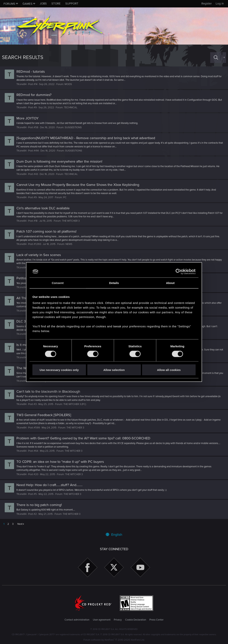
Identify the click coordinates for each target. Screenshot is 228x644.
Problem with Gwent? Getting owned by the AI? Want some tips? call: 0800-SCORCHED (85, 438)
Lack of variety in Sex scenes (41, 255)
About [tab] (170, 283)
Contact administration (77, 620)
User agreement (102, 620)
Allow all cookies (169, 370)
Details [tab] (114, 283)
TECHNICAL (73, 107)
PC (67, 197)
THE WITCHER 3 (73, 221)
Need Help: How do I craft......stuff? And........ (51, 485)
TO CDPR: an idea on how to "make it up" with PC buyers (62, 462)
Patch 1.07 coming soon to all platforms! (48, 231)
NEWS (71, 244)
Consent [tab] (58, 283)
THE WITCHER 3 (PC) (77, 404)
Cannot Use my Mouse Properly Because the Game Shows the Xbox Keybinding (80, 185)
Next (20, 524)
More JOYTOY (29, 118)
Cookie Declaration (136, 620)
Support (72, 4)
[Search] (216, 58)
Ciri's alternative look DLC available (45, 208)
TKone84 (23, 84)
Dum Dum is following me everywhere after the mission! (61, 161)
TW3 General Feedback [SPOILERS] (46, 415)
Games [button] (27, 4)
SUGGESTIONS (75, 127)
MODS (70, 84)
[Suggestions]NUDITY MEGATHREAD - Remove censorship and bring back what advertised (88, 138)
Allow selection (114, 370)
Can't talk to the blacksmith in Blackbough (50, 391)
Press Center (156, 620)
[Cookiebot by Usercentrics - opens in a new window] (178, 271)
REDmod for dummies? (36, 95)
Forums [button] (9, 4)
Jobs (43, 4)
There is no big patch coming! (41, 505)
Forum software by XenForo (114, 640)
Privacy (118, 620)
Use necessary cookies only (59, 370)
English (114, 535)
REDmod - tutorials (33, 72)
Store (56, 4)
